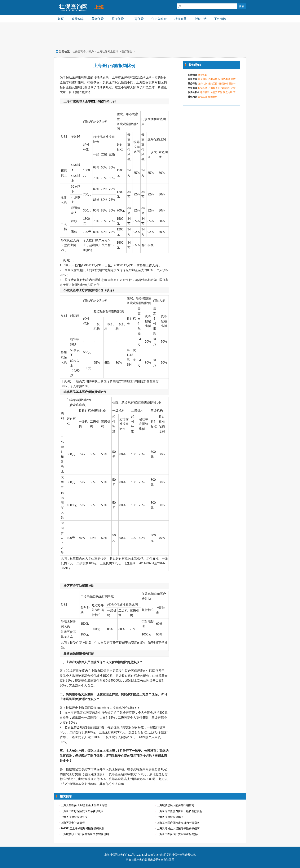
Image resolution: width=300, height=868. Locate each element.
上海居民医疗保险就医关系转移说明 (82, 811)
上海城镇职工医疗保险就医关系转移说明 (85, 834)
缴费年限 (225, 79)
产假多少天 (214, 88)
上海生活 (200, 19)
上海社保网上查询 (108, 51)
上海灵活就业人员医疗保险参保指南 (178, 828)
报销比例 (223, 84)
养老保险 (98, 19)
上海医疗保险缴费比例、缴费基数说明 (179, 811)
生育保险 (138, 19)
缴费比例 (203, 84)
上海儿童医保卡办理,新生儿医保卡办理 (84, 805)
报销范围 (213, 84)
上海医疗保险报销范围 (74, 817)
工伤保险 (220, 19)
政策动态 (78, 19)
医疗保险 (118, 19)
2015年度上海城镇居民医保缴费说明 (82, 828)
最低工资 (203, 97)
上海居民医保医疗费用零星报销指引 (178, 834)
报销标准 (225, 88)
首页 (61, 19)
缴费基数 (203, 75)
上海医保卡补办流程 (73, 823)
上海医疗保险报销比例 (170, 817)
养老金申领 (214, 79)
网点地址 (228, 92)
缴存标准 (205, 92)
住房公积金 (159, 19)
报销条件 (203, 88)
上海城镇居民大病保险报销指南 (175, 805)
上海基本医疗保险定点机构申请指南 (178, 823)
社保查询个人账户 (83, 51)
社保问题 (180, 19)
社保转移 (203, 79)
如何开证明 (216, 92)
